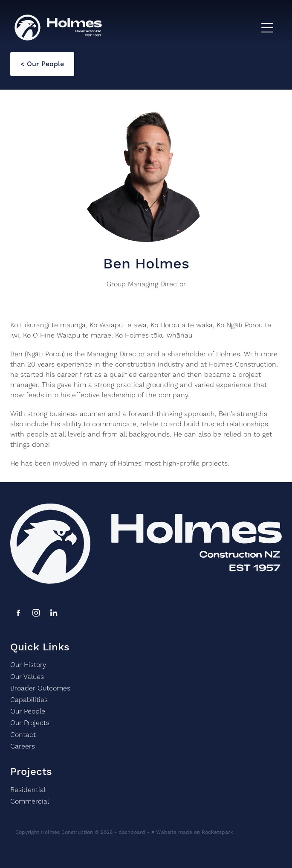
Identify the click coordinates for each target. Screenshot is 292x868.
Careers (24, 746)
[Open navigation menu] (267, 28)
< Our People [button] (42, 64)
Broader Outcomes (40, 688)
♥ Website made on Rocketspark (192, 832)
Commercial (30, 801)
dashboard (132, 832)
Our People (28, 711)
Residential (28, 790)
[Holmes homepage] (136, 28)
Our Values (27, 677)
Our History (28, 665)
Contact (23, 735)
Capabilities (29, 700)
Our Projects (30, 723)
